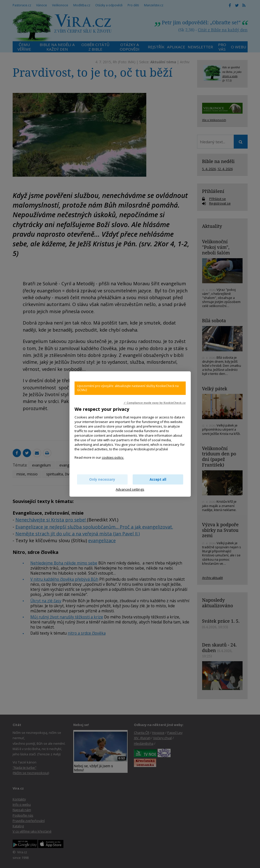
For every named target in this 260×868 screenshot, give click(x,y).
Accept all (158, 479)
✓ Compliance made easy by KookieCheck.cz (155, 403)
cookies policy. (113, 457)
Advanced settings (130, 489)
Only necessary (102, 479)
